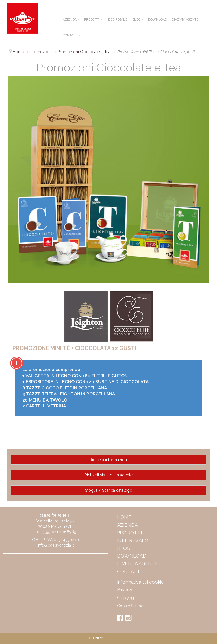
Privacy (125, 589)
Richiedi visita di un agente (108, 475)
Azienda (70, 20)
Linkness (97, 638)
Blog (136, 20)
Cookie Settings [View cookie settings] (131, 606)
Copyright (128, 597)
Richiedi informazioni (109, 460)
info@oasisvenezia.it (56, 545)
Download (158, 20)
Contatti (70, 35)
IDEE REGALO (117, 20)
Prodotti (92, 20)
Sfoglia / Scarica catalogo (109, 490)
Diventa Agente (185, 20)
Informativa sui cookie (140, 582)
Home (124, 517)
